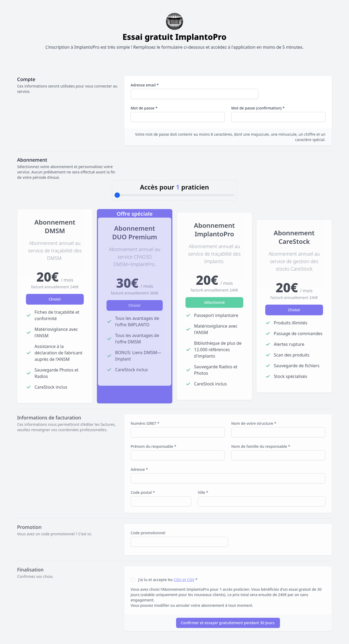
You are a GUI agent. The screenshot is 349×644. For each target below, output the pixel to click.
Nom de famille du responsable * (261, 446)
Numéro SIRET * (145, 423)
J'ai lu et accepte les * (168, 580)
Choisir (55, 299)
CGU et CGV (184, 580)
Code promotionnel (148, 533)
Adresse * (139, 469)
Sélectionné (214, 302)
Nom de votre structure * (254, 423)
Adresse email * (145, 85)
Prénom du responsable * (153, 446)
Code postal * (143, 492)
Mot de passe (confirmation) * (258, 108)
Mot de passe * (144, 108)
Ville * (203, 492)
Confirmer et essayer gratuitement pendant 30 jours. (228, 623)
